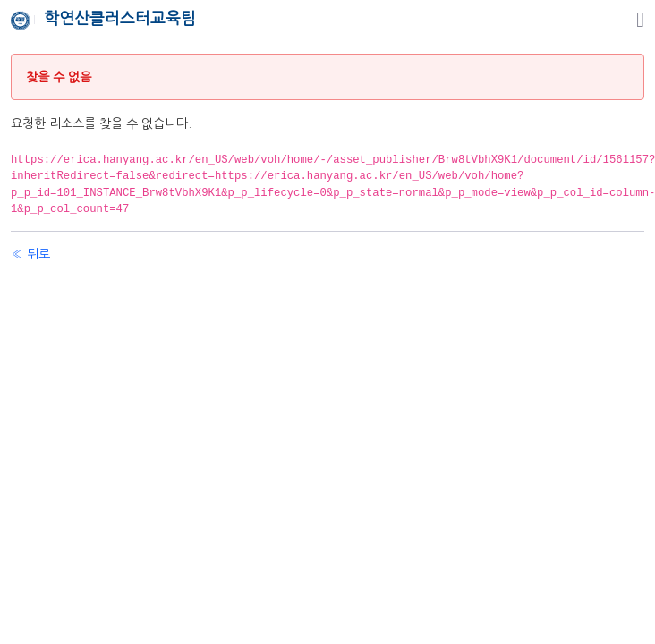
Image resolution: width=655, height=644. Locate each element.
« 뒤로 (30, 254)
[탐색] (640, 20)
